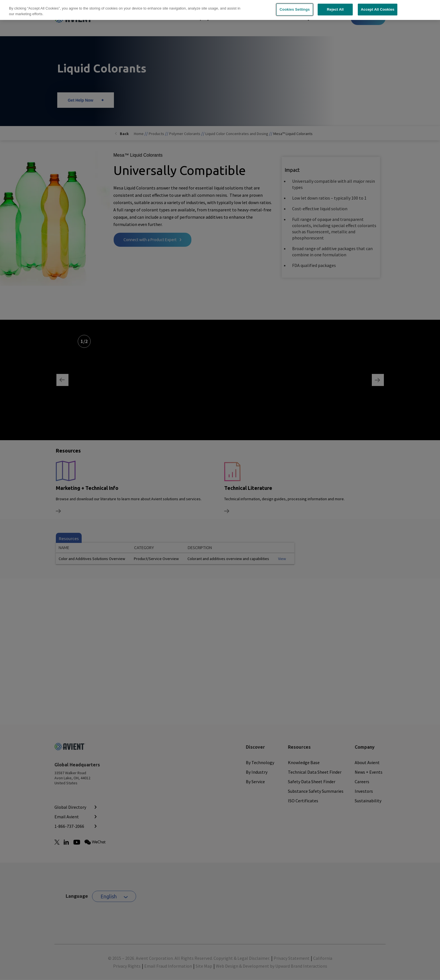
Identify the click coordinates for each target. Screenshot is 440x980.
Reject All (335, 7)
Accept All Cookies (378, 7)
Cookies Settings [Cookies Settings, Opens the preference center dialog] (295, 7)
